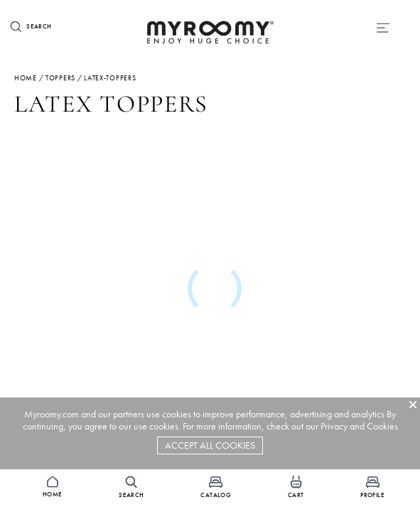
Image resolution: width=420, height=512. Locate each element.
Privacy (334, 426)
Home (26, 78)
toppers (60, 78)
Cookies (382, 426)
